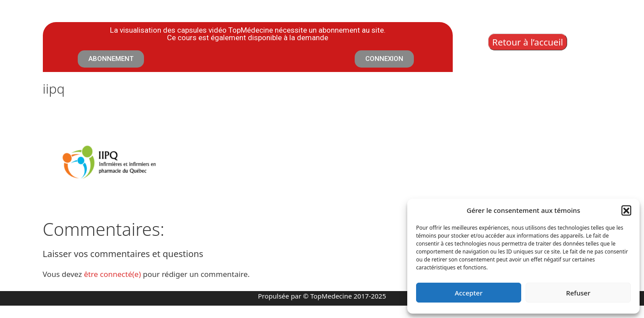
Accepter (468, 293)
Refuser (578, 293)
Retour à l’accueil (528, 42)
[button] (626, 210)
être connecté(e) (112, 274)
